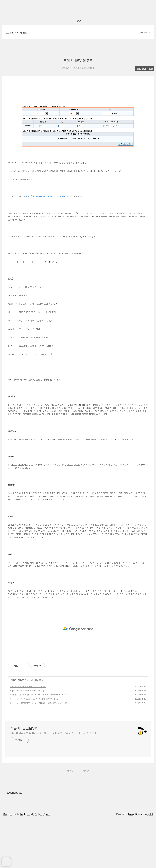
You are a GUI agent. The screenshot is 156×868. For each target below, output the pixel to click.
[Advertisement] (78, 117)
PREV (69, 820)
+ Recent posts (13, 842)
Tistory (131, 863)
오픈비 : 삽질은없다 (24, 777)
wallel (150, 863)
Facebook (29, 863)
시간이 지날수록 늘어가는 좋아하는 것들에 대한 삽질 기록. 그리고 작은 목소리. (54, 782)
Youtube (38, 863)
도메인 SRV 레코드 (17, 33)
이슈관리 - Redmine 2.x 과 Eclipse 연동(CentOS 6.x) (37, 752)
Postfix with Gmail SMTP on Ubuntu (28, 736)
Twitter (20, 863)
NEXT (86, 820)
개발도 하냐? (17, 729)
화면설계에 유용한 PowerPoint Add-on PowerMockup (37, 744)
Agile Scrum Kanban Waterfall (25, 740)
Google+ (47, 863)
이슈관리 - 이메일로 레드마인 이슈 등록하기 (32, 748)
